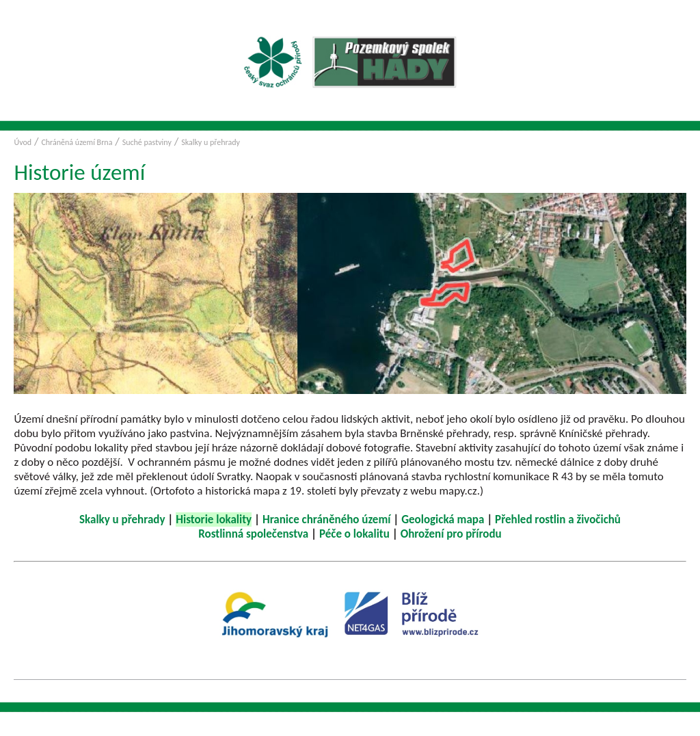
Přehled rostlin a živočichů (558, 520)
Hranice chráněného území (327, 520)
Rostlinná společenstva (253, 534)
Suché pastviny (147, 142)
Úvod (23, 142)
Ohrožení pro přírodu (451, 534)
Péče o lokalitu (354, 534)
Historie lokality (214, 520)
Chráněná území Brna (77, 142)
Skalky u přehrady (211, 142)
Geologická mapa (443, 520)
